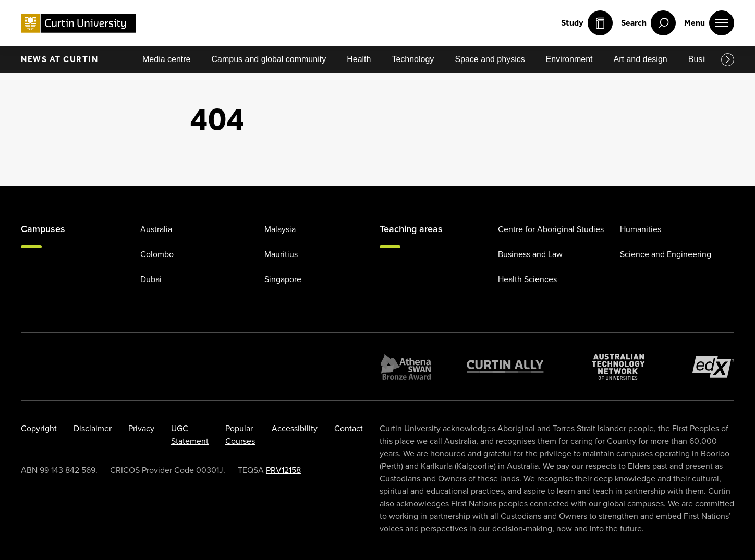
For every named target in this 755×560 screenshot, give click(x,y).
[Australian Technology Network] (618, 367)
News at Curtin (59, 59)
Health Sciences (527, 279)
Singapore (283, 279)
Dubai (151, 279)
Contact (349, 428)
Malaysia (280, 229)
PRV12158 (283, 470)
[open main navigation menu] (709, 23)
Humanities (641, 229)
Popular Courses (240, 435)
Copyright (39, 428)
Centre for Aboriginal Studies (551, 229)
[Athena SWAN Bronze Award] (406, 367)
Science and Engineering (666, 254)
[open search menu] (648, 23)
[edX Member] (713, 367)
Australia (156, 229)
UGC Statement (190, 435)
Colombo (157, 254)
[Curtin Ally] (505, 367)
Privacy (141, 428)
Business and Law (530, 254)
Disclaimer (93, 428)
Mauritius (281, 254)
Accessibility (295, 428)
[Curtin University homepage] (78, 23)
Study (587, 23)
